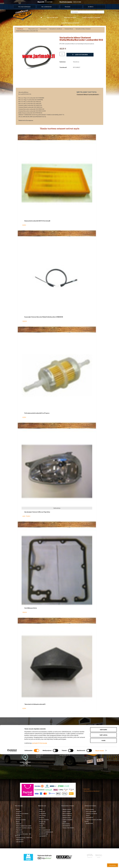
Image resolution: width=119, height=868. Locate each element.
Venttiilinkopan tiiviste (31, 608)
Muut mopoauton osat (45, 830)
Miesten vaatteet (67, 809)
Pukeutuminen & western (91, 18)
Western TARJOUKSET (68, 828)
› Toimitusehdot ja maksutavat (91, 791)
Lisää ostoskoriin (80, 55)
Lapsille (64, 822)
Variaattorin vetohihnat (56, 29)
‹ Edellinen (20, 29)
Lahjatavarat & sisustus (70, 23)
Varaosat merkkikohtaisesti (46, 832)
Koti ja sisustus (66, 824)
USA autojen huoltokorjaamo (24, 7)
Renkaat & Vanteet (44, 820)
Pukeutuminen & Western (68, 806)
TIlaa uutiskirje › (25, 745)
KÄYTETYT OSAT (44, 834)
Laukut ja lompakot (67, 820)
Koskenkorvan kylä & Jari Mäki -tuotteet (93, 820)
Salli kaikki (104, 843)
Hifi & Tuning (42, 815)
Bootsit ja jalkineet (67, 815)
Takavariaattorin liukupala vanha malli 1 (35, 704)
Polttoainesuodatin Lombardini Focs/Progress (37, 413)
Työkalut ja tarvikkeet (91, 814)
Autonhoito (19, 811)
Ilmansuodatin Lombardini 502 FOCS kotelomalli (37, 221)
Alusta (18, 809)
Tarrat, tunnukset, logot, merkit (24, 826)
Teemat (88, 815)
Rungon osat (42, 822)
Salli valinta (104, 849)
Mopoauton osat (70, 18)
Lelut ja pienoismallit (91, 811)
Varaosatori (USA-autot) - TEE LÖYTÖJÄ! (23, 835)
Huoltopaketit (43, 814)
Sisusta (18, 822)
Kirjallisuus (19, 815)
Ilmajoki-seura (89, 823)
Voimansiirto (44, 29)
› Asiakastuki (86, 789)
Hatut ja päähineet (67, 814)
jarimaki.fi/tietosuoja (40, 857)
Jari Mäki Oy (91, 7)
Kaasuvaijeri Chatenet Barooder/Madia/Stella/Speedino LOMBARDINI (44, 317)
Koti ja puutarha (90, 809)
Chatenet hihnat (69, 29)
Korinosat (18, 818)
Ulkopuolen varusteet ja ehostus (24, 828)
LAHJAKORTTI (43, 836)
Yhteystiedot (67, 7)
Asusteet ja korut (67, 818)
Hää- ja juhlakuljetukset (47, 7)
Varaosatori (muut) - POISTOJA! (24, 838)
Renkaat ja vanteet (21, 820)
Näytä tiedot (100, 864)
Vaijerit (41, 826)
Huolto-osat (42, 811)
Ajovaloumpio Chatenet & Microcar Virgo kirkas (37, 512)
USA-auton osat (52, 18)
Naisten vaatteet (67, 811)
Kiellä (103, 854)
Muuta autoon (20, 832)
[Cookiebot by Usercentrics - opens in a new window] (12, 864)
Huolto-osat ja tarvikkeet (22, 814)
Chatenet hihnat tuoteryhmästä (88, 94)
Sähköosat (19, 824)
